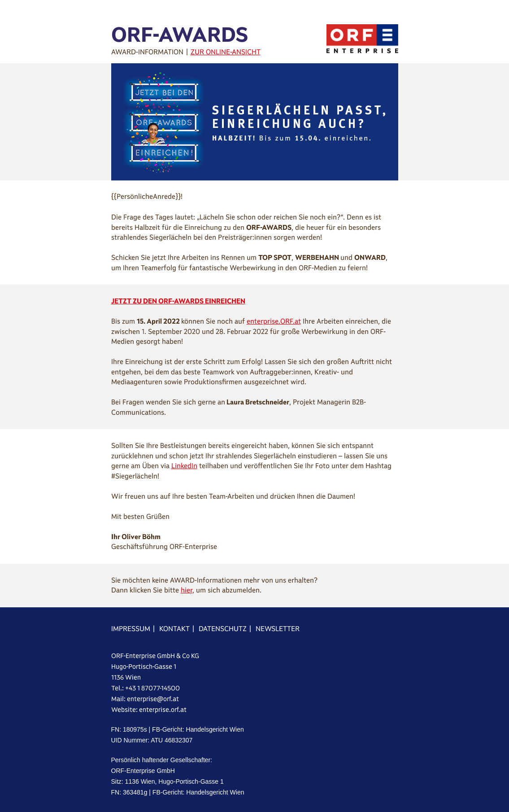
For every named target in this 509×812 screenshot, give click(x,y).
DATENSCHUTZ (223, 629)
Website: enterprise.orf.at (149, 710)
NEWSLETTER (278, 629)
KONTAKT (174, 629)
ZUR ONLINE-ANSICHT (226, 52)
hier (187, 590)
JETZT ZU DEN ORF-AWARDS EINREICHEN (178, 301)
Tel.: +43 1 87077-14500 (146, 688)
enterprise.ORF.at (274, 321)
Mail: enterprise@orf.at (145, 699)
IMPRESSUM (131, 629)
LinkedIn (184, 466)
